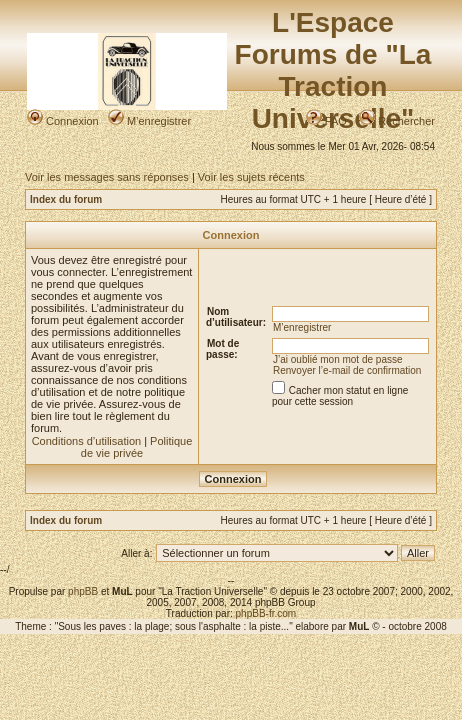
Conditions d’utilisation (86, 441)
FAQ (326, 121)
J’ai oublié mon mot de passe (338, 359)
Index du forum (66, 199)
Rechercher (397, 121)
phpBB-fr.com (266, 613)
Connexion (63, 121)
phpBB (83, 591)
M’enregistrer (149, 121)
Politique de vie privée (137, 447)
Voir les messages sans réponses (107, 177)
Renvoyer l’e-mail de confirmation (347, 370)
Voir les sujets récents (251, 177)
